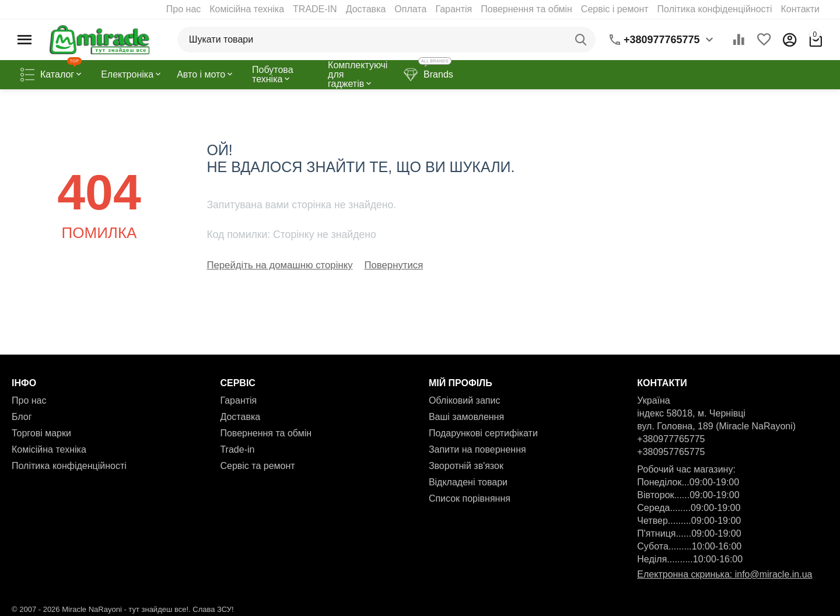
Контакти (800, 9)
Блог (22, 416)
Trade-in (237, 448)
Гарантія (454, 9)
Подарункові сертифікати (483, 432)
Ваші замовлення (466, 416)
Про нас (183, 9)
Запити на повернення (477, 448)
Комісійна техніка (247, 9)
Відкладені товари (468, 481)
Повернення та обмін (526, 9)
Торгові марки (41, 432)
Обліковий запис (465, 399)
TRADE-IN (315, 9)
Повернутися (386, 265)
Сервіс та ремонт (257, 465)
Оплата (410, 9)
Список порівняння (470, 497)
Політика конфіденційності (715, 9)
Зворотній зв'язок (466, 465)
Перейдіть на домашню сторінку (276, 265)
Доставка (366, 9)
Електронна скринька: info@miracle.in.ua (724, 573)
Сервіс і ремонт (615, 9)
